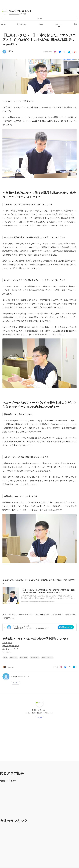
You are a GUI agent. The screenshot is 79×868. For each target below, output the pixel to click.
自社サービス (35, 658)
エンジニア (14, 658)
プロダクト (24, 658)
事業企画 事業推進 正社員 (11, 646)
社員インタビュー (48, 658)
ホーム (3, 24)
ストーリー (59, 24)
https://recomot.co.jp (15, 14)
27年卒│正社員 (7, 643)
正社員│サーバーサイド (10, 649)
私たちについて (22, 24)
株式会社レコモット (21, 11)
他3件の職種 (7, 652)
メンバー (41, 24)
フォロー (39, 18)
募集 (76, 24)
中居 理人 (10, 51)
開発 (6, 658)
